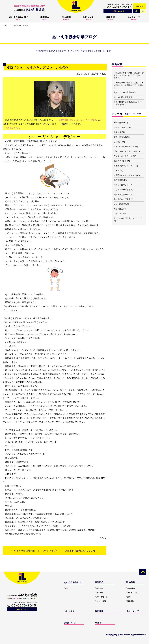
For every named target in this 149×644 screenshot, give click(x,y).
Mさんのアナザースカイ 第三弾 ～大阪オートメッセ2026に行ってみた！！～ (129, 75)
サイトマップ (132, 611)
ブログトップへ (50, 551)
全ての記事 (118, 123)
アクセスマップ (133, 593)
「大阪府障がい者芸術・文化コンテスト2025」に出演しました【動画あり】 (129, 85)
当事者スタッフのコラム (124, 166)
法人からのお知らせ (122, 194)
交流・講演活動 (120, 137)
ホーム (5, 25)
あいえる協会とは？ (74, 582)
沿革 (129, 597)
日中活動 (100, 593)
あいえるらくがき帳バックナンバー (129, 218)
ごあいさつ (118, 213)
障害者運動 (118, 180)
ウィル (116, 170)
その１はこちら (12, 128)
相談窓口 (100, 588)
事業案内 (99, 582)
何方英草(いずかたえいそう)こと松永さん (78, 120)
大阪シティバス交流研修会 (125, 92)
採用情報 (99, 611)
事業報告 (131, 601)
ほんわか (117, 142)
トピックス (69, 611)
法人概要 (130, 582)
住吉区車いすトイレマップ (125, 175)
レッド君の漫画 (120, 204)
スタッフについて (121, 185)
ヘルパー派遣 (101, 601)
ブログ (98, 623)
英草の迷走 (118, 209)
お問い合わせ (117, 11)
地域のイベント (120, 161)
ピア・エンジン (120, 127)
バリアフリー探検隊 (122, 190)
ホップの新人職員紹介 (123, 97)
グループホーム (102, 597)
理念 (67, 588)
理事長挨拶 (131, 588)
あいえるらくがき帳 (21, 25)
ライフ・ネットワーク (123, 156)
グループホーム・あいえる (125, 151)
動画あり (117, 132)
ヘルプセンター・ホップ (124, 146)
